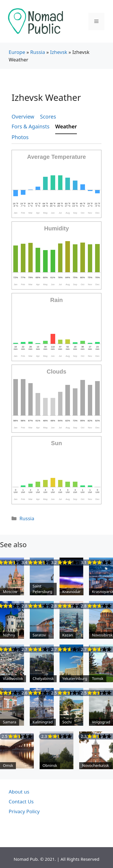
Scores (48, 117)
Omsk (8, 765)
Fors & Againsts (30, 126)
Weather (66, 126)
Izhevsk (59, 52)
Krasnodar (72, 592)
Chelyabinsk (43, 678)
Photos (20, 137)
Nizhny (9, 635)
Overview (23, 117)
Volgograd (101, 722)
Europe (17, 52)
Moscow (10, 592)
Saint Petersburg (42, 589)
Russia (37, 52)
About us (19, 792)
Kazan (68, 635)
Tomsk (98, 678)
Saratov (39, 635)
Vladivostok (13, 678)
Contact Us (21, 801)
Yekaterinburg (75, 678)
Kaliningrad (43, 722)
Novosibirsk (102, 635)
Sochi (67, 722)
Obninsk (50, 765)
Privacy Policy (24, 811)
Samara (10, 722)
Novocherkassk (96, 765)
